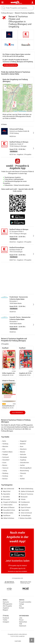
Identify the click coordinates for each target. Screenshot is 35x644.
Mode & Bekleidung (26, 489)
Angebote (6, 608)
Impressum (23, 626)
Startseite (6, 602)
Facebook (6, 618)
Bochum (4, 479)
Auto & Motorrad (8, 489)
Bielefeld (22, 444)
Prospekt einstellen (25, 602)
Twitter (5, 620)
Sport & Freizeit (25, 507)
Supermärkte (24, 510)
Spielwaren (23, 505)
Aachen (22, 465)
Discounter (6, 499)
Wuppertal (23, 441)
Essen (4, 463)
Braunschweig (24, 471)
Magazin (5, 610)
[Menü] (2, 2)
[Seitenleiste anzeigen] (32, 640)
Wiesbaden (23, 457)
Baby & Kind (6, 491)
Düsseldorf (5, 460)
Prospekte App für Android (17, 566)
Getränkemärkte (7, 513)
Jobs (21, 618)
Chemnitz (22, 473)
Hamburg (5, 444)
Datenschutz (23, 622)
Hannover (5, 468)
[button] (30, 86)
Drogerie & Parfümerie (9, 502)
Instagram (6, 622)
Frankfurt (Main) (7, 452)
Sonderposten (24, 502)
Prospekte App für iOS (18, 569)
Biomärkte (5, 497)
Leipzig (4, 471)
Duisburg (5, 476)
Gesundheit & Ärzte (8, 510)
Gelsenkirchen (24, 463)
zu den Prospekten (10, 65)
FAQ (20, 606)
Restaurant (23, 497)
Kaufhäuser (6, 516)
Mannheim (23, 449)
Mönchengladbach (25, 468)
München (5, 446)
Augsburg (22, 460)
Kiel (21, 476)
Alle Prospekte (18, 413)
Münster (22, 452)
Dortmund (5, 457)
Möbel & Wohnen (8, 518)
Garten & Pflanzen (8, 507)
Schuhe (22, 499)
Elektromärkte (7, 505)
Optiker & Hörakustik (26, 491)
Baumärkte (6, 494)
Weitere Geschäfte (25, 518)
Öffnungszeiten (7, 604)
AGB (20, 624)
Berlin (20, 3)
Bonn (21, 446)
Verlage (22, 604)
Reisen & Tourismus (26, 494)
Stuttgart (4, 454)
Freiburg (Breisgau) (7, 13)
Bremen (4, 465)
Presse (21, 620)
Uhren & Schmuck (25, 513)
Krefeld (22, 479)
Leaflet (15, 111)
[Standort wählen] (33, 2)
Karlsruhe (22, 454)
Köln (3, 449)
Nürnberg (5, 473)
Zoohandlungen (25, 516)
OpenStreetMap (22, 111)
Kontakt (22, 608)
